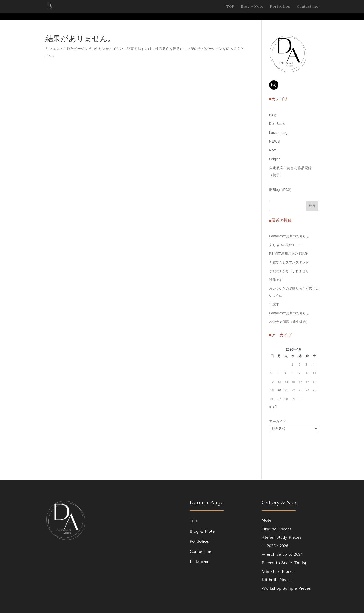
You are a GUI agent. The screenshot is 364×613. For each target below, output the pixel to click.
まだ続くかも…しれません (289, 271)
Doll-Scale (277, 124)
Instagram (199, 562)
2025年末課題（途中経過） (289, 322)
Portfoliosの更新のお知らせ (289, 236)
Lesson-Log (278, 133)
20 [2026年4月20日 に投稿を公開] (279, 390)
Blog (273, 115)
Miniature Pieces (278, 571)
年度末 (274, 304)
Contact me (308, 7)
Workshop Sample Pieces (286, 588)
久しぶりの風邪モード (286, 245)
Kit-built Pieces (277, 580)
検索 (312, 206)
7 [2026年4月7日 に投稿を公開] (285, 373)
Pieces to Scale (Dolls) (284, 563)
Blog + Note (252, 7)
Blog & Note (202, 531)
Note (273, 150)
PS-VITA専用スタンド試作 (289, 254)
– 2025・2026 (275, 546)
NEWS (275, 141)
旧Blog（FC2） (281, 190)
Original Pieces (277, 529)
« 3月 (273, 407)
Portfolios (280, 7)
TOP (230, 7)
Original (275, 159)
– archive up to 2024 (282, 554)
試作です (276, 280)
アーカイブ (277, 421)
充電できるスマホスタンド (289, 262)
